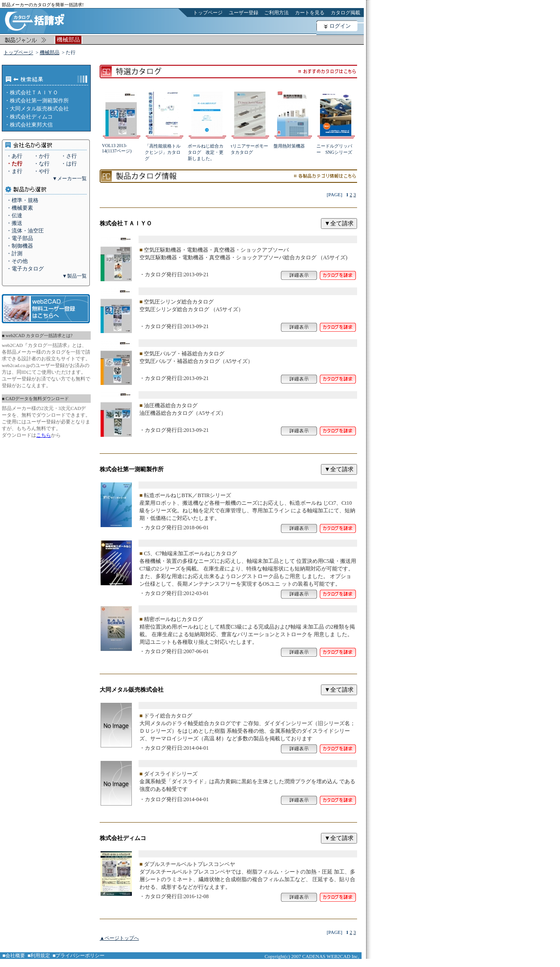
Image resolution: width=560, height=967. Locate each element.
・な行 (42, 164)
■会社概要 (14, 955)
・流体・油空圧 (25, 231)
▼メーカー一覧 (69, 178)
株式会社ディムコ (31, 117)
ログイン (340, 26)
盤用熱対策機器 (289, 146)
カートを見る (310, 13)
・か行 (42, 156)
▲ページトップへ (119, 938)
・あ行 (14, 156)
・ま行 (14, 171)
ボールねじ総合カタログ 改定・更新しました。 (206, 152)
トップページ (208, 13)
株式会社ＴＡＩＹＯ (34, 93)
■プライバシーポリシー (79, 955)
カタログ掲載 (345, 13)
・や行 (42, 171)
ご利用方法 (276, 13)
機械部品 (50, 52)
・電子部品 (20, 238)
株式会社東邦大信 (31, 125)
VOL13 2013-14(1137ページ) (117, 148)
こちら (44, 435)
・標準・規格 (22, 200)
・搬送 (14, 223)
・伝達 (14, 215)
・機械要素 (20, 208)
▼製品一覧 (74, 276)
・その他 (17, 261)
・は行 (69, 164)
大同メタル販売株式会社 (39, 109)
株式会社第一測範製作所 (39, 101)
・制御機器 (20, 246)
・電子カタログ (25, 269)
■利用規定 (39, 955)
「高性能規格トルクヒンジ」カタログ (163, 152)
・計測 (14, 253)
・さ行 (69, 156)
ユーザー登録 (244, 13)
